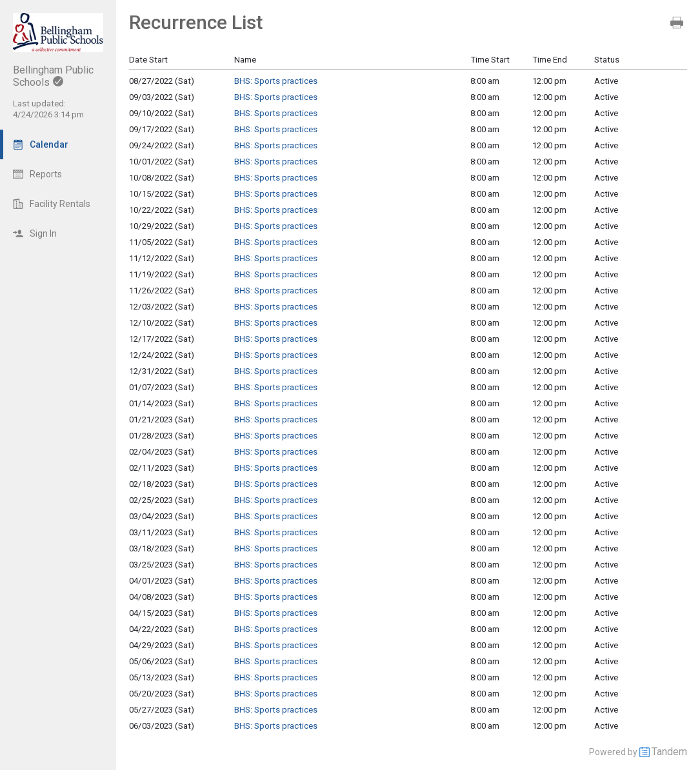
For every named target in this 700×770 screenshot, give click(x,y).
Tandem (669, 752)
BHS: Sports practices (276, 81)
